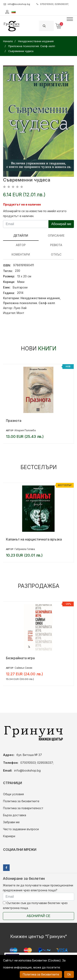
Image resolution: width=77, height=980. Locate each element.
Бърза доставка (15, 815)
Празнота (14, 421)
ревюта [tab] (56, 245)
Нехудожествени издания (40, 298)
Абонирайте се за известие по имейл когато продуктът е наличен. (35, 213)
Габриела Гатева (25, 549)
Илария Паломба (25, 430)
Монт (20, 313)
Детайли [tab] (21, 235)
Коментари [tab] (21, 254)
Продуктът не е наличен (22, 204)
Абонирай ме (61, 224)
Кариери (9, 836)
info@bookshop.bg (17, 4)
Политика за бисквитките (21, 801)
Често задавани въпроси (21, 829)
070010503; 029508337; (53, 4)
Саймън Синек (23, 668)
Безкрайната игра (20, 658)
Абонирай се (38, 916)
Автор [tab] (21, 245)
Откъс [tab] (56, 254)
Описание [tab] (56, 235)
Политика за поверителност (23, 808)
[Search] (51, 26)
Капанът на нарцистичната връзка (34, 539)
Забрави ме (11, 822)
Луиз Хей (20, 308)
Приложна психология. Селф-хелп (29, 303)
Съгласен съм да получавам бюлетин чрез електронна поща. (35, 905)
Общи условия (13, 794)
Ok (69, 974)
